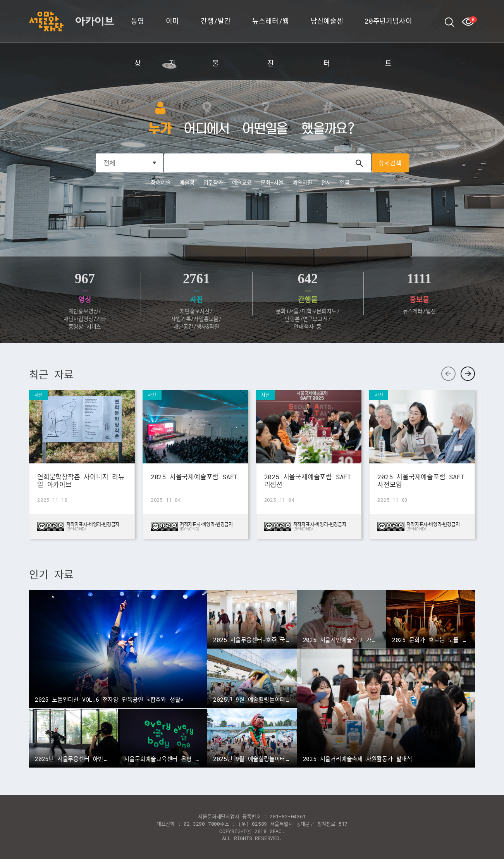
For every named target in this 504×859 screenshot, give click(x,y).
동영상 (138, 29)
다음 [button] (468, 374)
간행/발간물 (216, 29)
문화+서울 (272, 182)
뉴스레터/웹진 (271, 29)
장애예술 (161, 182)
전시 (326, 182)
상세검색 (390, 163)
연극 (345, 182)
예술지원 (302, 182)
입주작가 (213, 182)
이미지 (172, 29)
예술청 (187, 182)
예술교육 (242, 182)
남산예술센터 (327, 29)
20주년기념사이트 (388, 29)
